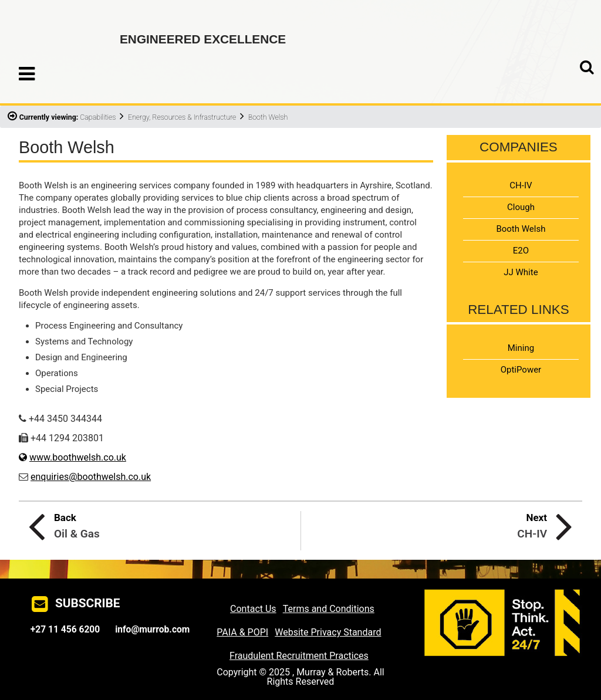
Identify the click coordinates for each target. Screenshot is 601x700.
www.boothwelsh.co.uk (78, 457)
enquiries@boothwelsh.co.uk (91, 477)
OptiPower (521, 370)
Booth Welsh (521, 229)
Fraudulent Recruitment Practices (299, 656)
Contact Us (253, 609)
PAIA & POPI (242, 632)
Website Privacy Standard (328, 632)
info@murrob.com (152, 630)
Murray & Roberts (54, 32)
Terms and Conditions (329, 609)
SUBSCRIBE (88, 603)
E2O (521, 251)
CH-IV (521, 185)
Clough (521, 207)
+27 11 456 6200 (65, 630)
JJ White (521, 272)
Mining (521, 348)
